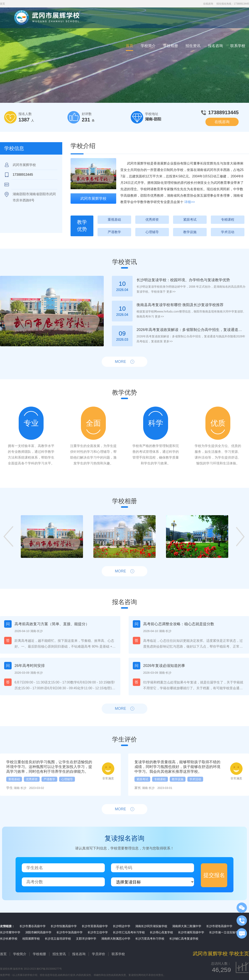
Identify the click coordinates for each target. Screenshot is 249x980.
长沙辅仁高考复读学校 (184, 939)
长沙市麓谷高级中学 (33, 926)
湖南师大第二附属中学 (187, 926)
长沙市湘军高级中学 (191, 932)
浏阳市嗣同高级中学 (38, 932)
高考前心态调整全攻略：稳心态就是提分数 (179, 624)
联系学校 (238, 46)
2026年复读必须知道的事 (164, 666)
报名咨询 (215, 46)
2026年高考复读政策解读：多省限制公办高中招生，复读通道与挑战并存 (190, 330)
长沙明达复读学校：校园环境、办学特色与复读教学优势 (183, 280)
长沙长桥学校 (9, 939)
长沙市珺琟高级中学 (219, 926)
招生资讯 (193, 46)
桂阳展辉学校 (31, 939)
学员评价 (99, 954)
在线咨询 (208, 4)
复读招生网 (6, 969)
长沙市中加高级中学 (70, 932)
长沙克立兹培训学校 (58, 939)
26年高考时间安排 (30, 666)
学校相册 (171, 46)
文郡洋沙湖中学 (86, 939)
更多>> (171, 292)
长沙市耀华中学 (10, 932)
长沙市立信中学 (98, 932)
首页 (129, 46)
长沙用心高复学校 (161, 932)
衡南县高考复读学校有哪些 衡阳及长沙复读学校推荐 (180, 305)
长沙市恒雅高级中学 (64, 926)
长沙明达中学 (122, 926)
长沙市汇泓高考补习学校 (129, 932)
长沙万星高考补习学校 (150, 939)
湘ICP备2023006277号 (49, 969)
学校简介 (148, 46)
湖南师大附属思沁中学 (116, 939)
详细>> (190, 202)
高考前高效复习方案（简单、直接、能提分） (52, 624)
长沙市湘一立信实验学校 (225, 932)
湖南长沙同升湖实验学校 (151, 926)
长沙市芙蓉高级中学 (95, 926)
